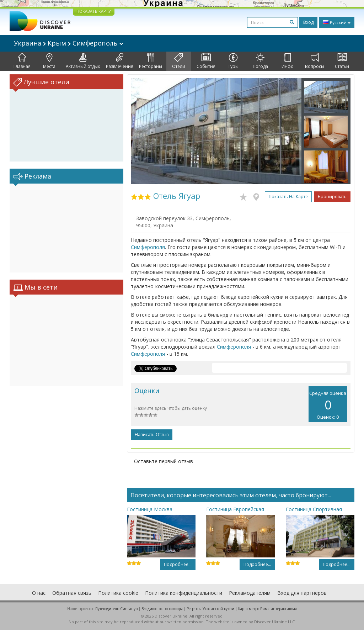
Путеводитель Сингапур (116, 609)
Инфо (288, 61)
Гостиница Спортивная (314, 509)
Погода (260, 61)
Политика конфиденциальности (184, 593)
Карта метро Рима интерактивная (267, 609)
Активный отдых (83, 61)
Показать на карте (288, 197)
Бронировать (332, 197)
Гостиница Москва (150, 509)
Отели (179, 61)
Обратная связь (72, 593)
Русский (337, 22)
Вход (308, 22)
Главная (22, 61)
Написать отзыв (152, 435)
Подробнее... (178, 564)
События (206, 61)
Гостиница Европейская (235, 509)
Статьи (342, 61)
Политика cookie (118, 593)
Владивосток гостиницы (162, 609)
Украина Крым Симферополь (69, 43)
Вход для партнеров (302, 593)
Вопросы (315, 61)
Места (49, 61)
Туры (233, 61)
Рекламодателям (250, 593)
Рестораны (151, 61)
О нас (39, 593)
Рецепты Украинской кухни (210, 609)
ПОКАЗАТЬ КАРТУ (94, 11)
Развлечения (120, 61)
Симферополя (148, 247)
